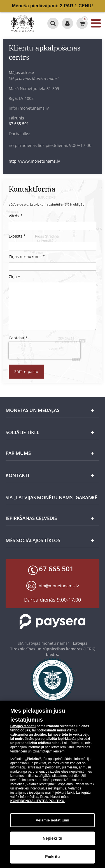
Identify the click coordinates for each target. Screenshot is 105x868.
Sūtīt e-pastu (26, 371)
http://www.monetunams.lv (34, 161)
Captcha (18, 338)
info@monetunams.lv (58, 586)
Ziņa (14, 277)
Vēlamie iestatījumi (53, 823)
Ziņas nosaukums (27, 256)
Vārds (16, 216)
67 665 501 (19, 124)
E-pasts (17, 236)
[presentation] (42, 351)
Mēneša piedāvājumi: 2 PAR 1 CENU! (53, 6)
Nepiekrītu (53, 842)
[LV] (23, 23)
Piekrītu (52, 860)
